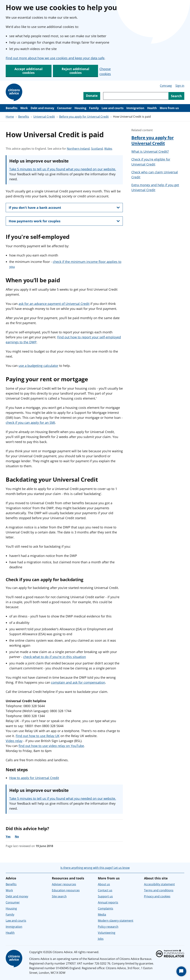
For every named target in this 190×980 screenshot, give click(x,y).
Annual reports (108, 902)
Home (10, 117)
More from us (169, 108)
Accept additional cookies (29, 71)
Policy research (108, 927)
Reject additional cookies (75, 71)
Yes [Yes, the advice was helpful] (8, 837)
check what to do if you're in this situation (55, 657)
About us (104, 884)
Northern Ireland (78, 149)
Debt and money (42, 108)
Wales (108, 149)
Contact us (105, 890)
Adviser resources (64, 884)
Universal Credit (44, 117)
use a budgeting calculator (38, 366)
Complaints (106, 908)
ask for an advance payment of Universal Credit (54, 304)
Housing (80, 108)
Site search (59, 896)
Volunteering (107, 933)
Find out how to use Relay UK (38, 736)
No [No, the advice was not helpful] (17, 837)
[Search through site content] (136, 96)
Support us (105, 896)
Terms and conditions (159, 890)
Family (94, 108)
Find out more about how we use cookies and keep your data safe (55, 58)
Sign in (180, 86)
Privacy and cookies (157, 896)
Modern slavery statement (116, 921)
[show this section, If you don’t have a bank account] (64, 208)
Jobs (101, 939)
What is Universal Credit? (150, 151)
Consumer (64, 108)
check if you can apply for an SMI (30, 423)
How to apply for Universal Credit (34, 778)
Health (152, 108)
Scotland (97, 149)
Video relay (14, 741)
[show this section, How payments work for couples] (64, 221)
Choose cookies (105, 71)
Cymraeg (166, 86)
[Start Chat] (181, 971)
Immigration (135, 108)
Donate (92, 96)
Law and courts (113, 108)
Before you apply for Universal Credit (84, 117)
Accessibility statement (159, 884)
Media (102, 915)
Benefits (12, 108)
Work (24, 108)
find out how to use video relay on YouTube (51, 746)
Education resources (66, 890)
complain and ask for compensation (78, 682)
